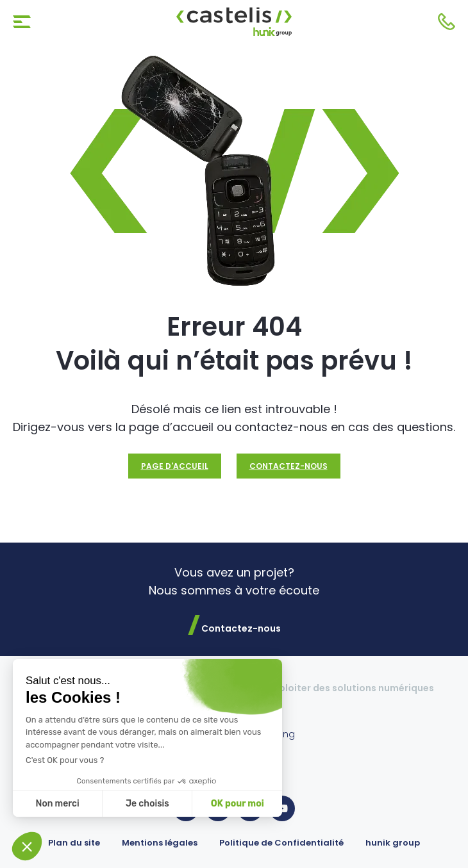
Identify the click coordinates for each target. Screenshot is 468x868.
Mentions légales (160, 843)
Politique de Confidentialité (281, 843)
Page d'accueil (175, 466)
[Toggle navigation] (22, 21)
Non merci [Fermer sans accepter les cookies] (57, 804)
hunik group (393, 843)
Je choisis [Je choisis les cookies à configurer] (147, 804)
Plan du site (74, 843)
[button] (27, 846)
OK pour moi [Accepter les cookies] (238, 804)
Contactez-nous (447, 21)
